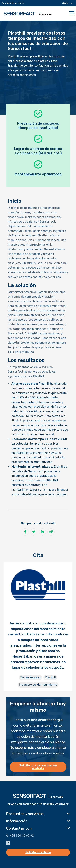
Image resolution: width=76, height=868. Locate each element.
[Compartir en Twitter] (34, 532)
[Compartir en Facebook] (25, 532)
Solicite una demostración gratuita (38, 767)
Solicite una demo (38, 852)
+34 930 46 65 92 (13, 3)
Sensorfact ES (28, 13)
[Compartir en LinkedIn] (42, 532)
